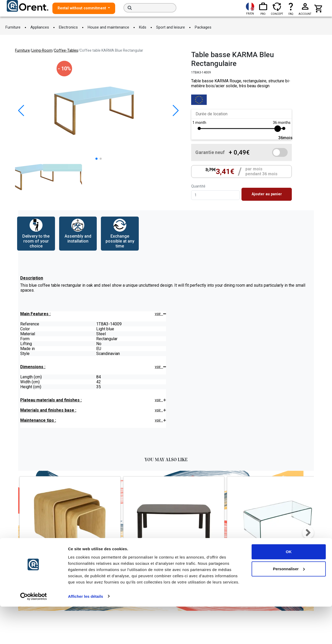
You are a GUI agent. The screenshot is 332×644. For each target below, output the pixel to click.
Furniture (13, 27)
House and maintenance (108, 27)
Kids (143, 27)
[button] (176, 111)
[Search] (150, 8)
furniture (22, 50)
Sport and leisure (171, 27)
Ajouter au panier (267, 194)
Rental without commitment (82, 8)
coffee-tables (66, 50)
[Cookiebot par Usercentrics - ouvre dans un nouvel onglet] (34, 634)
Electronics (68, 27)
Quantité (198, 186)
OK (289, 589)
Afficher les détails (85, 634)
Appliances (40, 27)
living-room (42, 50)
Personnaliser (289, 606)
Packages (203, 27)
